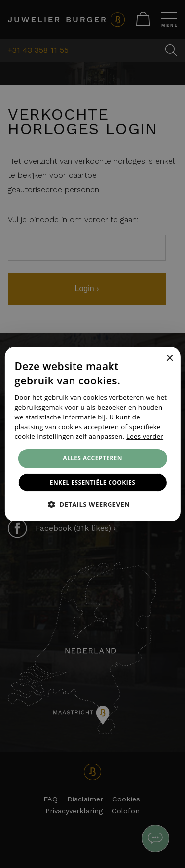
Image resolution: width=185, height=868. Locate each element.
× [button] (169, 359)
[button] (93, 504)
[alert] (92, 434)
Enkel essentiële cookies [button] (92, 482)
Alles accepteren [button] (92, 458)
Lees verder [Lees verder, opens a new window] (145, 436)
